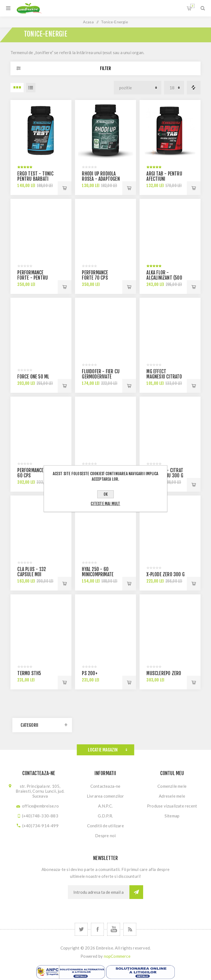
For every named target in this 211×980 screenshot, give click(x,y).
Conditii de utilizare (105, 826)
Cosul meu (192, 6)
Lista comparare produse (194, 88)
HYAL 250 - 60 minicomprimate (98, 572)
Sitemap (172, 816)
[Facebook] (97, 929)
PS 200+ (90, 673)
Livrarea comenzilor (105, 796)
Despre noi (105, 836)
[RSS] (130, 929)
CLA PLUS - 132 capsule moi (32, 572)
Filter (105, 68)
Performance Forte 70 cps (95, 275)
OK (106, 494)
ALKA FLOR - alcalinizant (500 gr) (164, 278)
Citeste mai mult (105, 504)
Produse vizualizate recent (172, 806)
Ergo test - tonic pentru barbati (35, 176)
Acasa (88, 22)
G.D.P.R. (105, 816)
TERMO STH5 (29, 673)
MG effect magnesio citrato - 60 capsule (164, 377)
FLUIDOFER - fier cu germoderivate (101, 374)
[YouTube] (114, 929)
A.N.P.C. (105, 806)
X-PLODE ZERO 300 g (166, 574)
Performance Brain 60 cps (36, 473)
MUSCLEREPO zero (164, 673)
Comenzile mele (172, 786)
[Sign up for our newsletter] (99, 892)
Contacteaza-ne (105, 786)
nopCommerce (117, 956)
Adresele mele (172, 796)
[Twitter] (81, 929)
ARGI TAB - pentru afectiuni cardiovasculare (164, 179)
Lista (31, 88)
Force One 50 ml (33, 377)
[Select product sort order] (138, 88)
